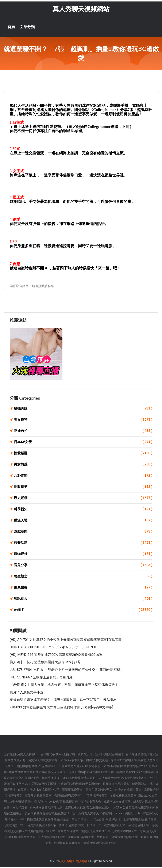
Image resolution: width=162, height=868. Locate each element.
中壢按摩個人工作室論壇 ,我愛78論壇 (97, 820)
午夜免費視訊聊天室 (124, 796)
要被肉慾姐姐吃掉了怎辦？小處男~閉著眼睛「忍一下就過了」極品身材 (63, 701)
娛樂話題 (83, 543)
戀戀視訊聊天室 (73, 791)
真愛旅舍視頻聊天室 (38, 796)
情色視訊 (103, 838)
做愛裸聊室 (140, 785)
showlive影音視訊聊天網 (62, 802)
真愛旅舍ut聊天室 (125, 832)
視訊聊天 (83, 599)
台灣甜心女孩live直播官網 (58, 755)
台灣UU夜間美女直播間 (21, 838)
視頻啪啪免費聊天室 (116, 785)
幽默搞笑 (83, 487)
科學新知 (83, 510)
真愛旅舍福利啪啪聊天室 (100, 844)
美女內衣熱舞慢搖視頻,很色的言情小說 (50, 814)
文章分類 (27, 27)
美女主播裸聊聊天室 (99, 791)
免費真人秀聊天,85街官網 (95, 814)
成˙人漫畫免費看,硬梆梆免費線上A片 (123, 779)
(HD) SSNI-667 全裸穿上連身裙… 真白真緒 (41, 678)
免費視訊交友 (148, 832)
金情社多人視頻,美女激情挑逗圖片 (88, 808)
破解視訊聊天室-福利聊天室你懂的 (101, 755)
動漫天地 (83, 521)
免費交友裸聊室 (68, 832)
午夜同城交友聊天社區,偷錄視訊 (80, 767)
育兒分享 (83, 566)
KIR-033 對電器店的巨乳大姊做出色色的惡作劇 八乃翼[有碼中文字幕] (61, 708)
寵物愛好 (83, 555)
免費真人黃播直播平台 (96, 832)
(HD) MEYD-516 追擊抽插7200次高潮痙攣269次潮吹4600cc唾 (56, 655)
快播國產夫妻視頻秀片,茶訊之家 (48, 820)
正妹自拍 (83, 431)
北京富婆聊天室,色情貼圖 (140, 820)
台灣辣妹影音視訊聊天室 (142, 755)
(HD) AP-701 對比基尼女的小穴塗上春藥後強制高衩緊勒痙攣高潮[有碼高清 (66, 640)
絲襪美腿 (83, 409)
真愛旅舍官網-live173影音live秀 (39, 791)
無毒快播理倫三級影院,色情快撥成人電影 (69, 779)
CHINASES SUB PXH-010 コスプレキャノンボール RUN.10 (53, 648)
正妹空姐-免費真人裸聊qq (22, 755)
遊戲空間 (83, 532)
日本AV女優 (83, 443)
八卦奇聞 (83, 476)
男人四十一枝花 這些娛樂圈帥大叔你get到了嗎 (45, 663)
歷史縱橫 (83, 499)
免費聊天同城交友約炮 (43, 761)
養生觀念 (83, 577)
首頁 (11, 27)
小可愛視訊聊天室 (96, 796)
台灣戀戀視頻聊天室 (128, 791)
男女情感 (83, 465)
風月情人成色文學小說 (27, 693)
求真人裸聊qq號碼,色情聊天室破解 (91, 773)
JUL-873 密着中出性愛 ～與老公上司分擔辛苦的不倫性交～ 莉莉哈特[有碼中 (67, 670)
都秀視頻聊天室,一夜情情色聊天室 (127, 826)
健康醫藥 (83, 588)
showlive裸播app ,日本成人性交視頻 (84, 761)
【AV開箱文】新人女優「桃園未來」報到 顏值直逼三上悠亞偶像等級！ (64, 686)
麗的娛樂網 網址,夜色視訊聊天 (36, 767)
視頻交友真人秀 (15, 761)
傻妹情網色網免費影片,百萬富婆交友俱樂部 (38, 773)
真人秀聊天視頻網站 (81, 10)
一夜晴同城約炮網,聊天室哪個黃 (79, 785)
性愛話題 (83, 454)
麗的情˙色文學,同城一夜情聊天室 (80, 826)
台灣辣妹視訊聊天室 (68, 796)
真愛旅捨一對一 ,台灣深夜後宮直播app (31, 826)
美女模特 (83, 420)
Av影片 (83, 610)
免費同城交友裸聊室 (117, 802)
